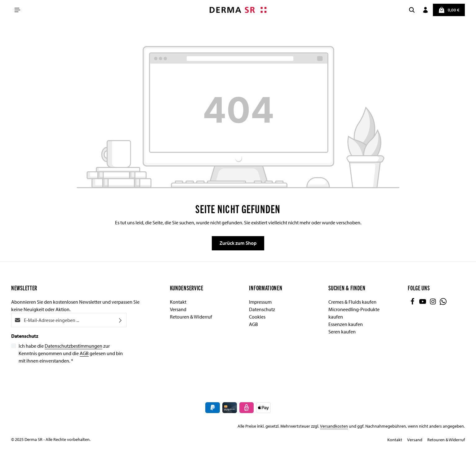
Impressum (260, 302)
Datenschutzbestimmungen (73, 346)
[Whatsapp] (443, 303)
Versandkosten (334, 426)
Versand (178, 309)
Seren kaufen (342, 332)
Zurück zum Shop (238, 243)
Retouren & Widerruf (191, 317)
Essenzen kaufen (346, 324)
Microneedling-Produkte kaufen (354, 313)
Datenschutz (262, 309)
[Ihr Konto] (425, 10)
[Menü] (17, 10)
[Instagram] (433, 303)
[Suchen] (411, 10)
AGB (84, 353)
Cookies (257, 317)
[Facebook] (413, 303)
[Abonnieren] (120, 320)
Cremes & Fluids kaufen (352, 302)
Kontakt (178, 302)
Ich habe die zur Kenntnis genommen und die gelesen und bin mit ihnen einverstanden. (71, 353)
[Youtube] (423, 303)
